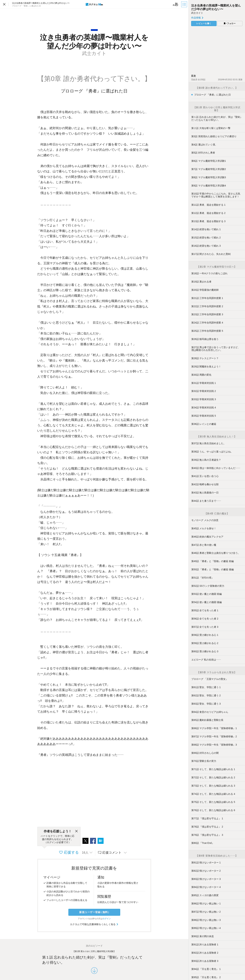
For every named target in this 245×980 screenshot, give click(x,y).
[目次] (184, 4)
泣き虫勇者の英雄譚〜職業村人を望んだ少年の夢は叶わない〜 (216, 7)
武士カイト (197, 13)
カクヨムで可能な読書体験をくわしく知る (94, 924)
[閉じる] (76, 831)
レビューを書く (204, 23)
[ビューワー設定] (176, 4)
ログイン (107, 919)
